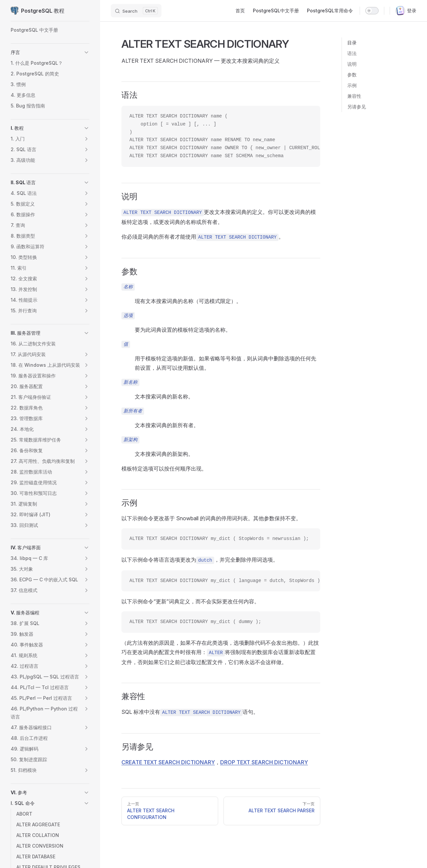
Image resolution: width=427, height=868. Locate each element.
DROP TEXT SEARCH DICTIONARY (264, 762)
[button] (86, 52)
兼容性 (354, 96)
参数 (352, 75)
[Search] (136, 11)
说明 (352, 64)
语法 (352, 53)
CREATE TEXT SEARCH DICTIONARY (168, 762)
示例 (352, 85)
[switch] (372, 11)
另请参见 (357, 107)
